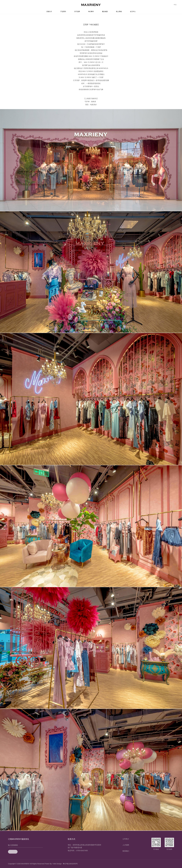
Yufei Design (57, 864)
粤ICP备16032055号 (70, 864)
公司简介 (126, 839)
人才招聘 (126, 845)
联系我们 (126, 851)
